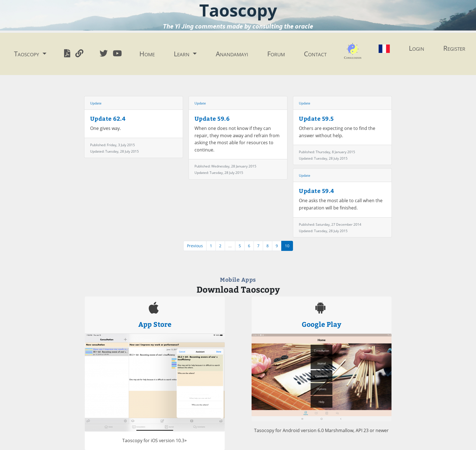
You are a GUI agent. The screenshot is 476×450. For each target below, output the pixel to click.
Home (147, 54)
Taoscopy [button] (27, 54)
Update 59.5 (316, 118)
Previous (195, 246)
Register (454, 48)
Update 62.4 (108, 118)
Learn (182, 54)
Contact (315, 54)
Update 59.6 (212, 118)
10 (287, 246)
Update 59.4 (317, 191)
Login (417, 48)
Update (96, 103)
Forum (276, 54)
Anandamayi (232, 54)
